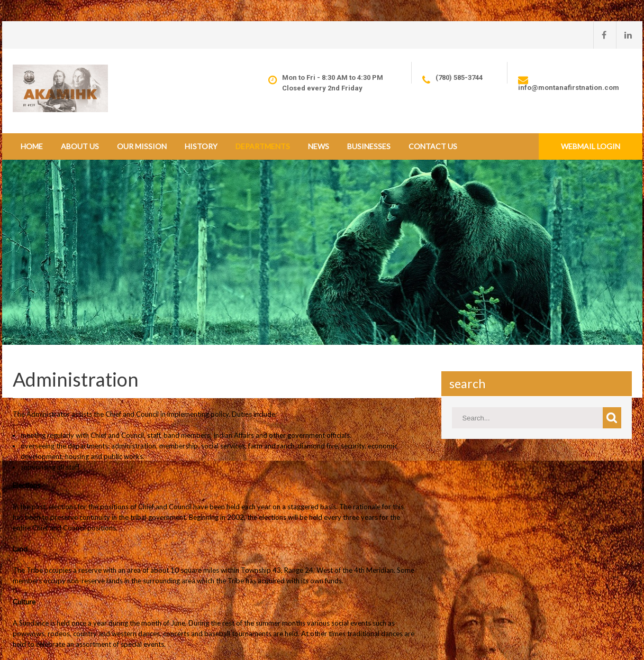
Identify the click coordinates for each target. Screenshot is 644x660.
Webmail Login (591, 146)
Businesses (369, 146)
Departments (263, 146)
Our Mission (142, 146)
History (201, 146)
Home (32, 146)
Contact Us (433, 146)
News (319, 146)
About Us (80, 146)
